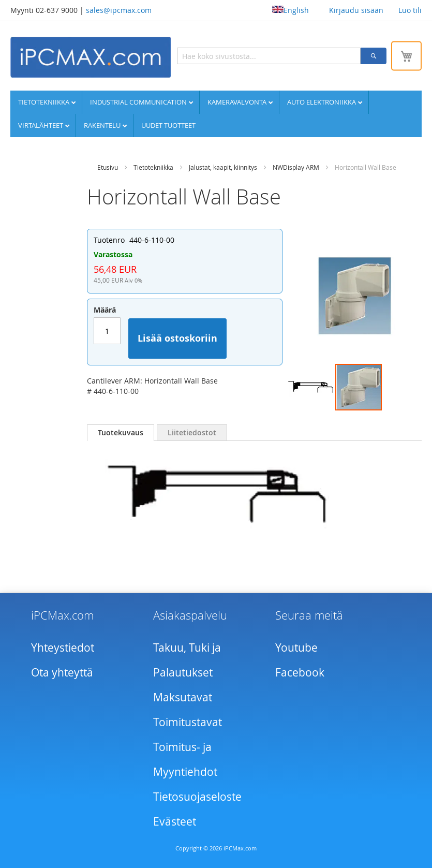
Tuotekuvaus (121, 432)
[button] (311, 387)
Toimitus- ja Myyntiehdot (185, 759)
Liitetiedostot (192, 432)
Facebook (300, 672)
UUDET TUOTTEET (168, 125)
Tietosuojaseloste (197, 797)
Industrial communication (139, 102)
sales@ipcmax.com (119, 10)
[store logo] (91, 57)
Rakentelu (103, 125)
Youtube (296, 648)
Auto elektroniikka (322, 102)
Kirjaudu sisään (356, 10)
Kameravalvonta (238, 102)
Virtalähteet (41, 125)
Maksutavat (183, 697)
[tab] (121, 433)
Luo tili (410, 10)
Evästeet (175, 821)
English (291, 10)
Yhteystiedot (63, 648)
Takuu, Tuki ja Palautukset (187, 660)
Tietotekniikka (44, 102)
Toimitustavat (188, 722)
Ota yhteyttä (62, 672)
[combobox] (269, 56)
